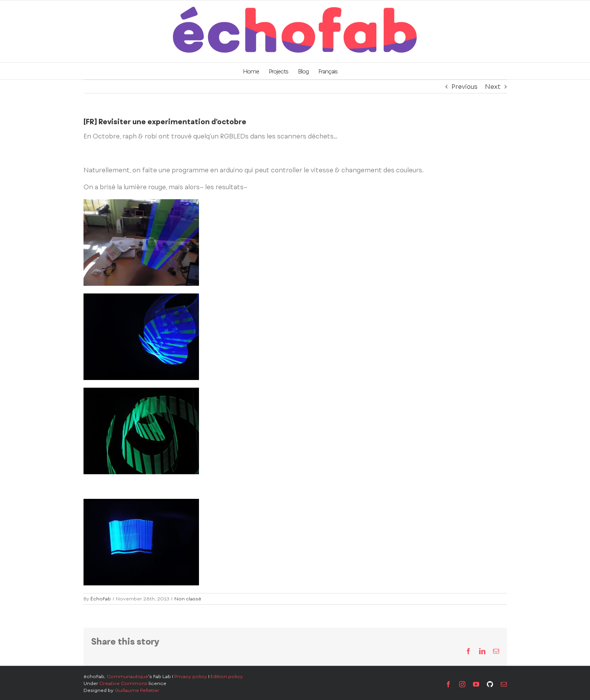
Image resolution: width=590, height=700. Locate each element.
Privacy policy (191, 677)
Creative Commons (123, 683)
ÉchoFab (101, 599)
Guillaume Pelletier (137, 690)
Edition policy (227, 677)
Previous (465, 87)
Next (493, 87)
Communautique (127, 677)
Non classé (188, 599)
